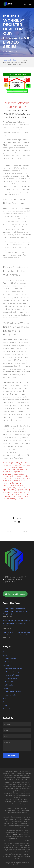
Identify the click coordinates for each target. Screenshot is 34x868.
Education (6, 688)
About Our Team (10, 659)
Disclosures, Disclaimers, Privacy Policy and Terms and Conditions (17, 810)
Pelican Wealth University (13, 692)
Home (5, 652)
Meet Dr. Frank (10, 662)
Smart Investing (8, 685)
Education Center (10, 695)
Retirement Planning (12, 672)
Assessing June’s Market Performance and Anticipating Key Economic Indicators (16, 623)
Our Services (7, 665)
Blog (4, 698)
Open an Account (9, 709)
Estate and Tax (10, 681)
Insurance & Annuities (12, 675)
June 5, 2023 (7, 628)
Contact (5, 702)
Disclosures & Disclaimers (15, 594)
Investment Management (13, 669)
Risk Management (11, 678)
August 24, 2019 (11, 51)
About (5, 655)
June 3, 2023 (7, 637)
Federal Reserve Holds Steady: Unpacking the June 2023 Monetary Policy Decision (16, 611)
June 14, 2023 (7, 616)
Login (5, 705)
